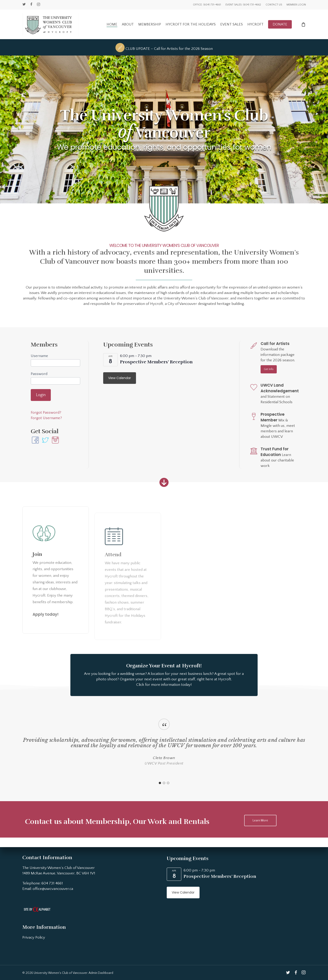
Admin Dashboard (101, 973)
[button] (269, 369)
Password (39, 374)
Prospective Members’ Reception (156, 362)
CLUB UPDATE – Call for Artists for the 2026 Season (169, 49)
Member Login (296, 5)
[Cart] (303, 24)
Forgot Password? (46, 413)
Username (39, 356)
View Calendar (120, 378)
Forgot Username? (46, 418)
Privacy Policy (34, 937)
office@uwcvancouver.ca (53, 889)
